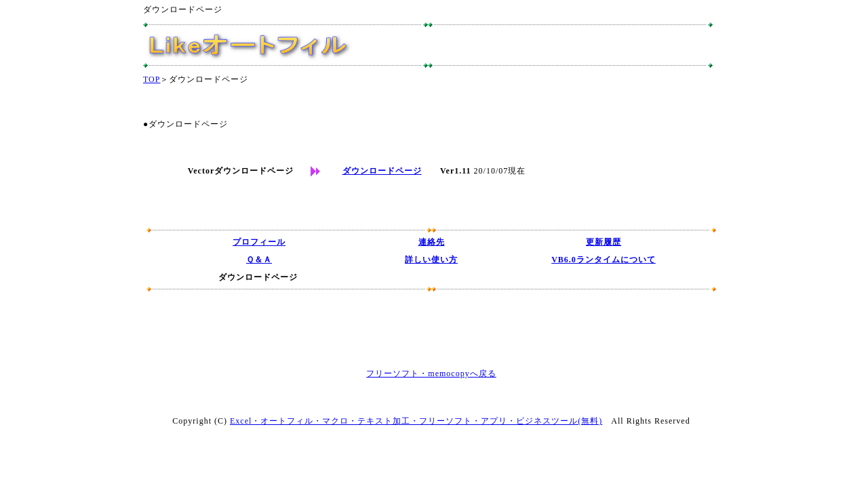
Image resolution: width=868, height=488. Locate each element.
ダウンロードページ (382, 171)
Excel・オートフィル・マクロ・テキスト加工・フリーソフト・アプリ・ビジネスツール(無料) (416, 421)
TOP (152, 79)
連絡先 (432, 242)
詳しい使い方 (431, 260)
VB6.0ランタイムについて (604, 260)
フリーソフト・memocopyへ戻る (431, 373)
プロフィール (259, 242)
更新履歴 (604, 242)
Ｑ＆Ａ (259, 260)
